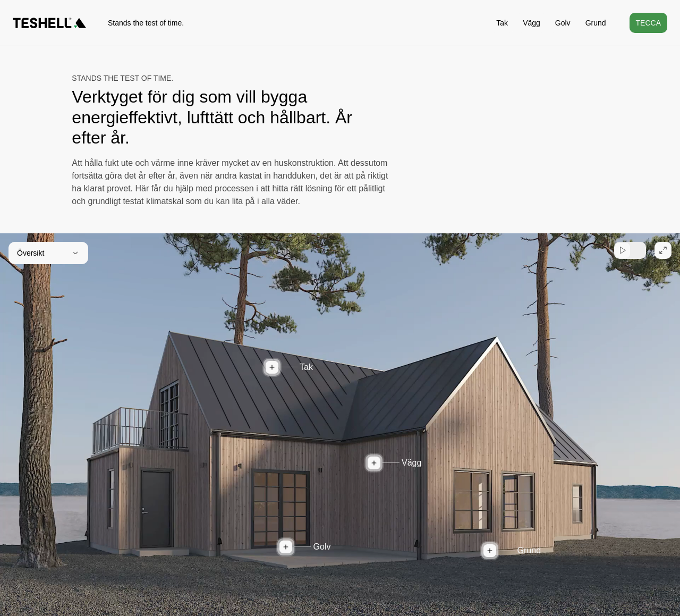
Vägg (532, 23)
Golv (563, 23)
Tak (502, 23)
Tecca (648, 23)
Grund (596, 23)
